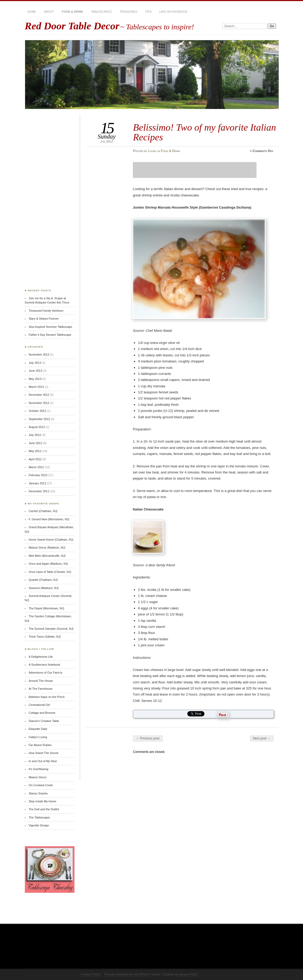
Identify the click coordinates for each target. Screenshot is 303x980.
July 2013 (35, 363)
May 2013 (35, 379)
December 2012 (39, 395)
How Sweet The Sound (43, 753)
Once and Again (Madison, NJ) (48, 564)
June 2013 (35, 371)
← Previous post (148, 738)
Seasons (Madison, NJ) (44, 588)
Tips (148, 12)
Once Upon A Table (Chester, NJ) (50, 572)
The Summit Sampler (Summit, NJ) (51, 629)
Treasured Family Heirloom (46, 311)
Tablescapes (101, 12)
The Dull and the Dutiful (44, 809)
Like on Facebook (174, 12)
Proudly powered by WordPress (127, 974)
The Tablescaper (39, 817)
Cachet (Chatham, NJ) (43, 511)
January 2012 (37, 483)
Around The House (41, 681)
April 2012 (35, 459)
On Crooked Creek (41, 785)
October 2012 (37, 411)
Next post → (262, 738)
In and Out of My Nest (43, 761)
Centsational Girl (39, 705)
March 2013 (36, 387)
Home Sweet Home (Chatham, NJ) (51, 540)
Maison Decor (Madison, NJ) (47, 547)
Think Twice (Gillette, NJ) (45, 637)
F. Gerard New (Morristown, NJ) (49, 519)
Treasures (128, 12)
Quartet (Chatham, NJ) (43, 580)
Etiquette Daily (38, 729)
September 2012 (39, 419)
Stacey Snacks (38, 793)
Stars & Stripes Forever (44, 319)
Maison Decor (37, 777)
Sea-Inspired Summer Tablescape (50, 327)
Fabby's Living (38, 737)
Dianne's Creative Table (44, 721)
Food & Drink (72, 12)
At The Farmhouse (40, 689)
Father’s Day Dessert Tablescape (50, 335)
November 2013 (39, 355)
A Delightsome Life (41, 657)
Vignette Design (39, 825)
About (49, 12)
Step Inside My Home (42, 801)
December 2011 (39, 491)
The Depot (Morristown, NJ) (46, 608)
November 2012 (39, 403)
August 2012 (37, 427)
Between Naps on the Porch (46, 697)
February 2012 (38, 475)
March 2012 (36, 467)
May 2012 (35, 451)
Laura (152, 151)
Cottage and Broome (42, 713)
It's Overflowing (38, 769)
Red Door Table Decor (72, 26)
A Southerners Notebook (44, 665)
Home (32, 12)
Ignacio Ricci (188, 974)
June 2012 (35, 443)
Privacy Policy (91, 974)
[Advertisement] (195, 170)
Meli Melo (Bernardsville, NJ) (47, 556)
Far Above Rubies (40, 745)
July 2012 (35, 435)
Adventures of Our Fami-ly (45, 673)
